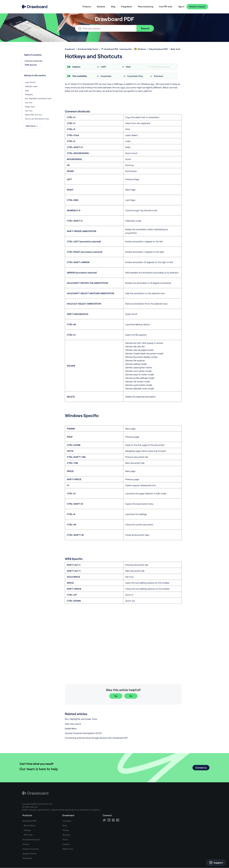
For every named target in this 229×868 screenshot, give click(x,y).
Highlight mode (31, 86)
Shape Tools (30, 107)
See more (31, 126)
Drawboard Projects (31, 839)
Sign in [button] (181, 7)
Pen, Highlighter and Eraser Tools (38, 98)
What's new (68, 849)
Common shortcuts (34, 61)
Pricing (26, 844)
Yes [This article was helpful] (116, 696)
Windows (140, 49)
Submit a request (197, 6)
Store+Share (30, 825)
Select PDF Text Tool (33, 115)
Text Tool (29, 111)
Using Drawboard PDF (158, 49)
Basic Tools (175, 49)
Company (67, 821)
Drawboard (70, 49)
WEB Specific (40, 65)
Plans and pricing (146, 6)
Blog (113, 6)
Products (87, 6)
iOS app (27, 830)
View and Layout (73, 724)
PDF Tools (28, 835)
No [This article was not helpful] (131, 696)
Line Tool (29, 102)
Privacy (66, 830)
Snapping (29, 94)
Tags (27, 90)
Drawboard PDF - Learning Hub (116, 49)
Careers (66, 844)
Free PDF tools (166, 6)
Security (66, 835)
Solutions (101, 6)
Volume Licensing (31, 849)
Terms (65, 839)
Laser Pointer (30, 82)
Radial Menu (71, 728)
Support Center (30, 853)
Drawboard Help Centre (88, 49)
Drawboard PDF (30, 821)
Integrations (127, 6)
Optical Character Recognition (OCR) (83, 733)
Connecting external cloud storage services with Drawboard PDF (96, 738)
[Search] (106, 28)
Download (27, 858)
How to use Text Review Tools (37, 119)
